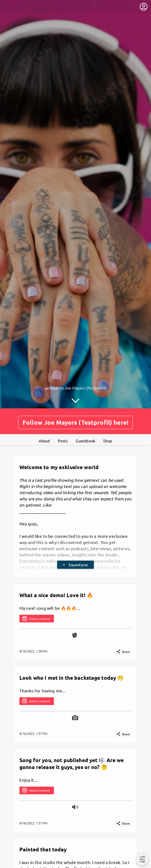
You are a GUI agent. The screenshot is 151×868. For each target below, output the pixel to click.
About (44, 439)
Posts (63, 439)
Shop (108, 439)
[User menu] (144, 7)
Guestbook (85, 439)
